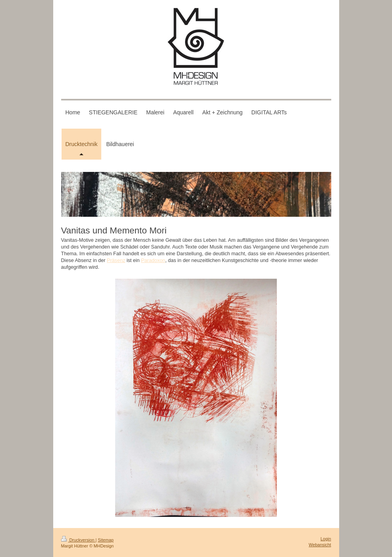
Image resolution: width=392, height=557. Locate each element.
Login (326, 539)
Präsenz (116, 260)
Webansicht (320, 545)
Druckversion (78, 540)
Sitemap (106, 540)
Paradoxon (153, 260)
